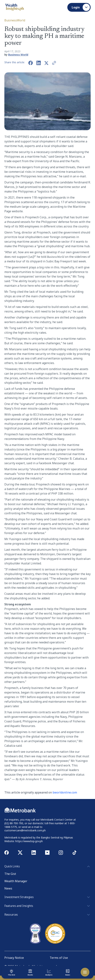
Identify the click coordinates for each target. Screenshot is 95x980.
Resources (47, 915)
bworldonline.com (65, 792)
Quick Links (47, 866)
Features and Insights (47, 906)
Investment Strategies (47, 897)
